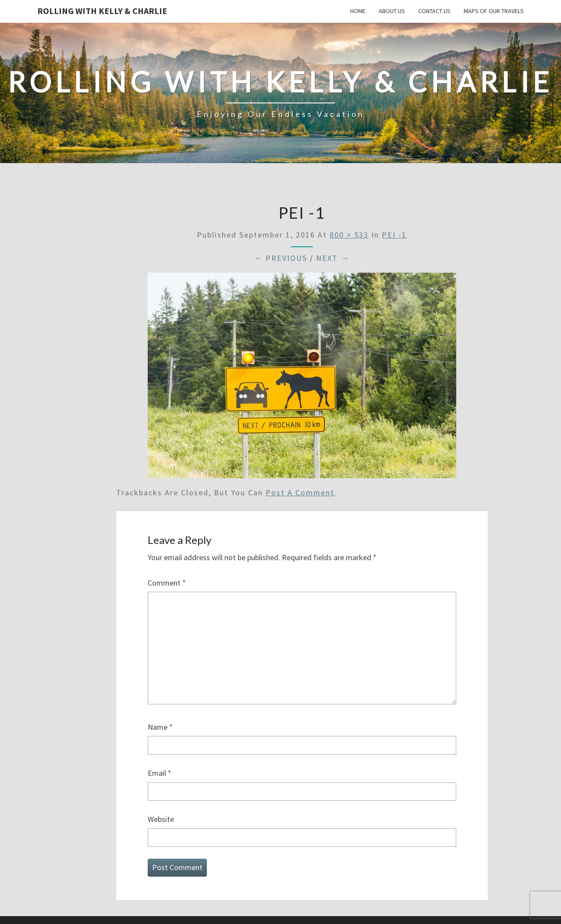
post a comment (300, 492)
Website (161, 819)
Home (358, 11)
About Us (392, 11)
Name (160, 727)
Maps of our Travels (494, 11)
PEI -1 (394, 235)
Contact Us (434, 11)
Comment (167, 583)
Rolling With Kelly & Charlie (102, 11)
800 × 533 (349, 235)
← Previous (281, 258)
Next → (333, 258)
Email (160, 773)
